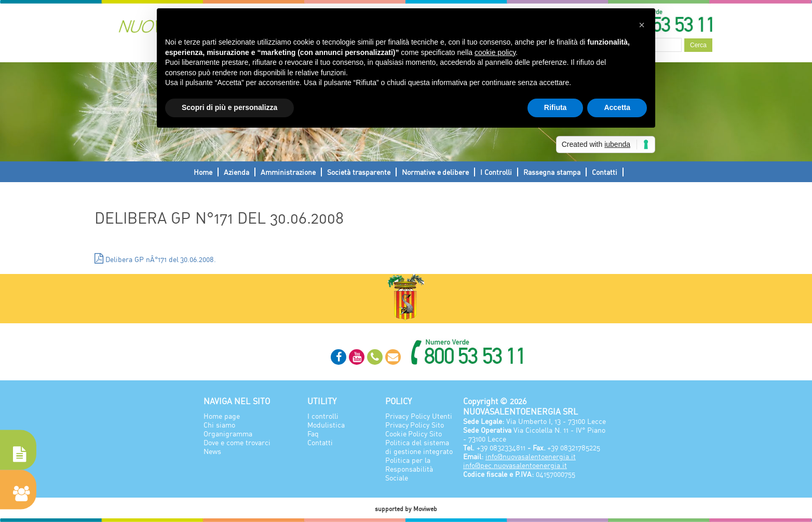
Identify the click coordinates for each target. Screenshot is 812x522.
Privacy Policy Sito (415, 425)
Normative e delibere (436, 172)
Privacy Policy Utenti (419, 416)
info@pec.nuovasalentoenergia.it (515, 465)
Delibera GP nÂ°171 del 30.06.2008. (155, 258)
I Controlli (496, 172)
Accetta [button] (617, 107)
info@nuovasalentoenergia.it (531, 456)
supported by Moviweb (406, 509)
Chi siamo (219, 425)
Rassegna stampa (552, 172)
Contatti (605, 172)
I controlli (323, 416)
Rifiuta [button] (556, 107)
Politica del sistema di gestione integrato (419, 447)
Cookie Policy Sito (414, 434)
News (212, 451)
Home (203, 172)
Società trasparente (359, 172)
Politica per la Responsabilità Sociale (409, 469)
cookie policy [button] (495, 52)
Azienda (236, 172)
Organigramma (228, 434)
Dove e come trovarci (237, 442)
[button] (642, 25)
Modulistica (326, 425)
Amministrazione (288, 172)
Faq (313, 434)
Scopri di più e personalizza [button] (229, 107)
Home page (222, 416)
